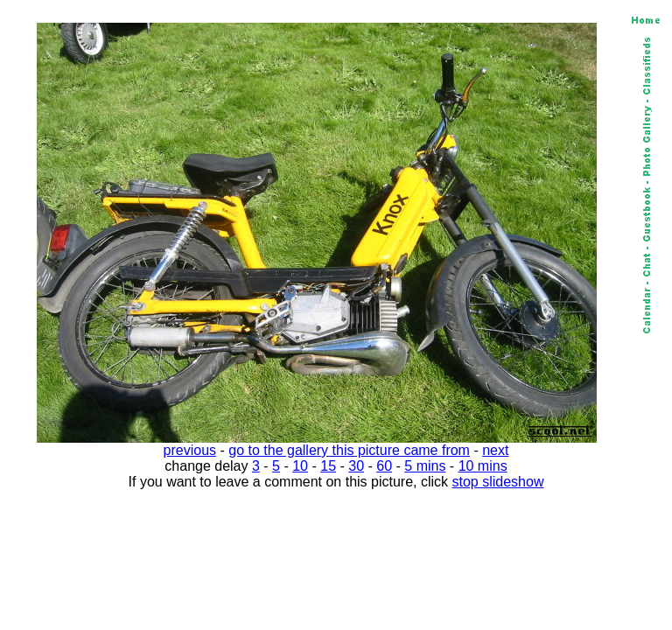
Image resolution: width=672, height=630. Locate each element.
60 (384, 466)
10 (300, 466)
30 (356, 466)
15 (328, 466)
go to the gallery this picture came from (349, 450)
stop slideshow (498, 482)
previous (190, 450)
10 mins (483, 466)
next (495, 450)
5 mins (425, 466)
